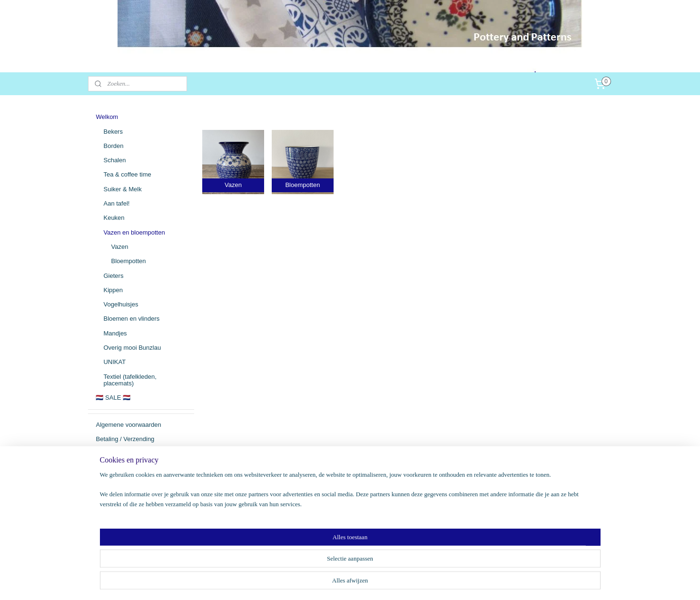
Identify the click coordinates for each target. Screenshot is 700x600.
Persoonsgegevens (122, 482)
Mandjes (115, 333)
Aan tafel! (116, 203)
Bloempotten (128, 261)
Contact (106, 453)
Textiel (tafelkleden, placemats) (130, 380)
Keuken (114, 218)
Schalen (114, 160)
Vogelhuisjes (121, 304)
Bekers (113, 132)
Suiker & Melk (122, 189)
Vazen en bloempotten (134, 232)
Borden (113, 146)
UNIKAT (114, 362)
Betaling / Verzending (125, 439)
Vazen (119, 247)
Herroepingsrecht (119, 468)
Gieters (113, 276)
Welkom (107, 117)
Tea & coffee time (127, 174)
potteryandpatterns (127, 535)
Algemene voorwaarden (128, 425)
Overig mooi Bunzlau (132, 348)
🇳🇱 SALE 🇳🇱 (113, 398)
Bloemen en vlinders (131, 319)
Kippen (113, 290)
